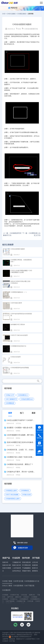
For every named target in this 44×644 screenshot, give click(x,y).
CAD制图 (5, 595)
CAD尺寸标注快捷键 (12, 495)
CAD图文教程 (22, 14)
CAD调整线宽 (10, 403)
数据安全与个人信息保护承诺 (26, 639)
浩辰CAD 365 (7, 565)
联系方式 (35, 568)
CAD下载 (12, 641)
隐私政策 (12, 639)
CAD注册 (30, 601)
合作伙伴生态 (17, 571)
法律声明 (5, 639)
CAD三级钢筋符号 (11, 399)
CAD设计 (26, 597)
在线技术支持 (23, 548)
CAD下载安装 (10, 601)
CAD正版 (24, 595)
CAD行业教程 (11, 14)
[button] (21, 8)
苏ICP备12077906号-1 (9, 635)
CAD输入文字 (10, 395)
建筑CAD (18, 597)
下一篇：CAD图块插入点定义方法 (31, 234)
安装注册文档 (26, 562)
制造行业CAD (17, 565)
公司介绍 (35, 562)
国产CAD (10, 597)
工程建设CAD (17, 562)
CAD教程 (34, 597)
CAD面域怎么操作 (11, 491)
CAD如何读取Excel (27, 399)
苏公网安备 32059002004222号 (20, 637)
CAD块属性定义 (23, 395)
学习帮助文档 (26, 565)
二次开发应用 (17, 568)
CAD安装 (5, 599)
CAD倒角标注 (25, 491)
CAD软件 (5, 641)
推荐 (10, 413)
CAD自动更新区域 (31, 29)
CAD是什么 (14, 599)
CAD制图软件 (24, 599)
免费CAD (32, 595)
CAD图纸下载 (21, 601)
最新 (34, 413)
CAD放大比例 (26, 495)
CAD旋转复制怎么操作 (13, 499)
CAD (4, 14)
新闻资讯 (35, 571)
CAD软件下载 (14, 595)
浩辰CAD (5, 562)
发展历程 (35, 565)
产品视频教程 (26, 568)
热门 (22, 413)
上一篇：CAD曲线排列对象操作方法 (12, 234)
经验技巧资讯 (26, 571)
